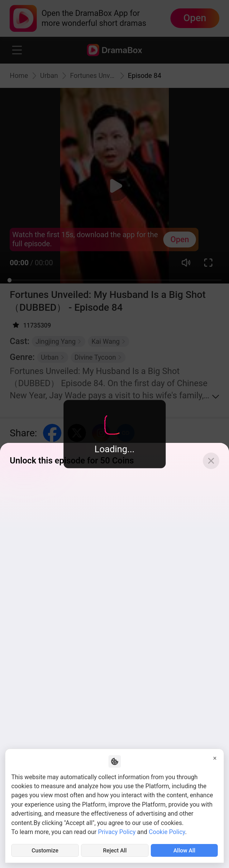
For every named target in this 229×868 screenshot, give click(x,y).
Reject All (115, 850)
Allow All (184, 850)
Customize (45, 850)
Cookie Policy (167, 831)
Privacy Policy (117, 831)
